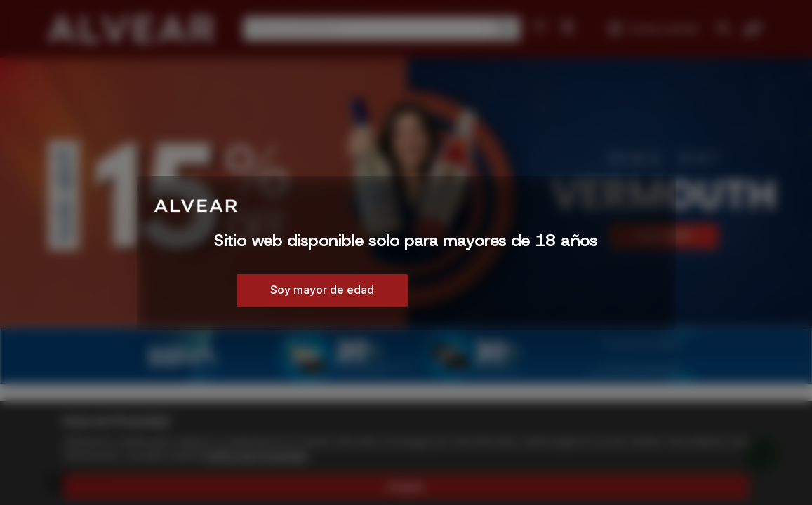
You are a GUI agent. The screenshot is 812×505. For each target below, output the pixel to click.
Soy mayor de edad (322, 290)
